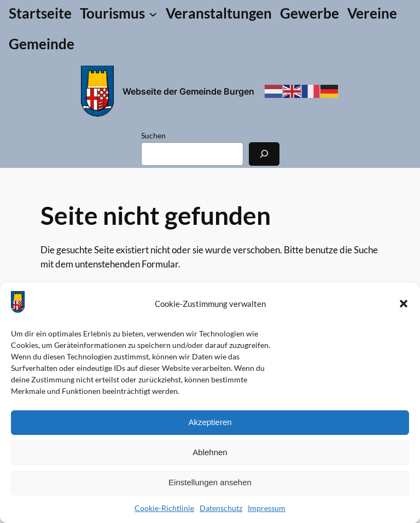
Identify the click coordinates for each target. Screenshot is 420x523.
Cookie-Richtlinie (164, 508)
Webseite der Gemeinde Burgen (188, 91)
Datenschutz (221, 508)
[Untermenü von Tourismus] (118, 14)
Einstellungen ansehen (210, 482)
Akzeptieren (210, 422)
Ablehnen (210, 452)
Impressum (267, 508)
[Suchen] (264, 154)
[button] (404, 304)
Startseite (40, 13)
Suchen (153, 135)
